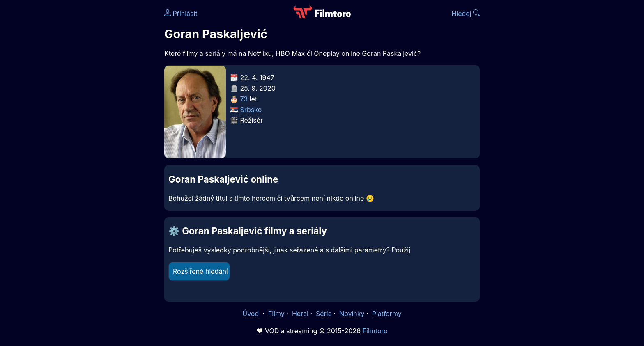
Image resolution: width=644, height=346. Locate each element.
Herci (300, 314)
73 (244, 99)
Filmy (276, 314)
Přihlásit (181, 14)
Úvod (251, 314)
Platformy (387, 314)
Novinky (352, 314)
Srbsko (251, 110)
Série (324, 314)
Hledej (466, 14)
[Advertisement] (105, 126)
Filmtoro (375, 331)
